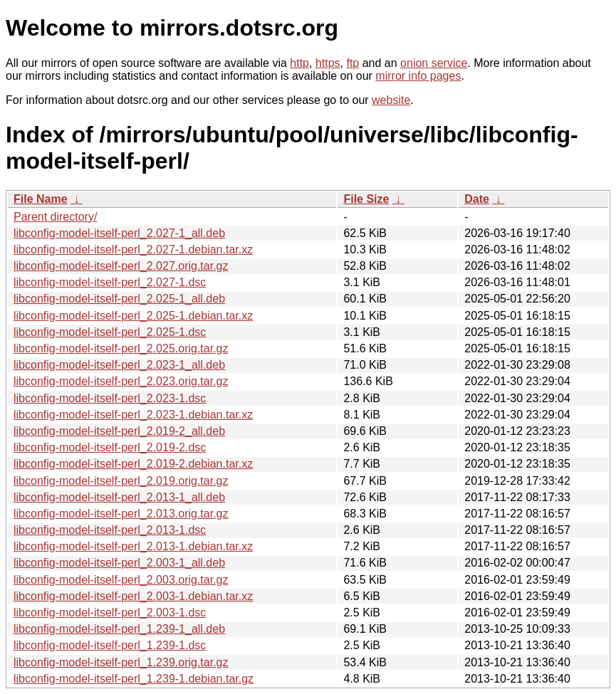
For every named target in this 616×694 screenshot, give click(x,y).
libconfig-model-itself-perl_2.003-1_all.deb (119, 563)
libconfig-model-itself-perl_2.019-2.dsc (110, 447)
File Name (41, 199)
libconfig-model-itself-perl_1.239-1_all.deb (119, 629)
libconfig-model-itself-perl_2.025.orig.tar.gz (121, 348)
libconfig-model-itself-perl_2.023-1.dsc (110, 398)
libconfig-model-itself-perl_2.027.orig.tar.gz (121, 266)
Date (477, 199)
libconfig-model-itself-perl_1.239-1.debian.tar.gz (134, 679)
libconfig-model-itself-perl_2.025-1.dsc (110, 332)
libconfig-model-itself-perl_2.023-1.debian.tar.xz (133, 415)
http (299, 63)
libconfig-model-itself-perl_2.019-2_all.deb (119, 431)
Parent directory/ (55, 217)
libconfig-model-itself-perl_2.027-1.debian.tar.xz (133, 249)
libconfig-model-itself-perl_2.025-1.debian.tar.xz (133, 316)
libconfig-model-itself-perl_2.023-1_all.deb (119, 365)
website (391, 100)
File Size (366, 199)
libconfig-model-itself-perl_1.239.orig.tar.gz (121, 662)
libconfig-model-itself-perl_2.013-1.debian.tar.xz (133, 546)
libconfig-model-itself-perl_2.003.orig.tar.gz (121, 580)
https (328, 63)
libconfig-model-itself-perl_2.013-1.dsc (110, 530)
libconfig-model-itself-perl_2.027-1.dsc (110, 282)
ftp (353, 63)
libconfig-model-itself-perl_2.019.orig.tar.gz (121, 481)
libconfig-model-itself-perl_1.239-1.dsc (110, 645)
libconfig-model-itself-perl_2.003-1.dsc (110, 612)
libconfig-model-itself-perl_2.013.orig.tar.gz (121, 514)
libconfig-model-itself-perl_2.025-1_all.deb (119, 299)
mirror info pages (418, 76)
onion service (434, 63)
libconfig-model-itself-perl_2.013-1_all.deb (119, 497)
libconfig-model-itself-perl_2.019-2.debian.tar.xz (133, 464)
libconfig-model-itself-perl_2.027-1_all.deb (119, 233)
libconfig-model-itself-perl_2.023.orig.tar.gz (121, 381)
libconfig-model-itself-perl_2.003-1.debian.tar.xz (133, 596)
